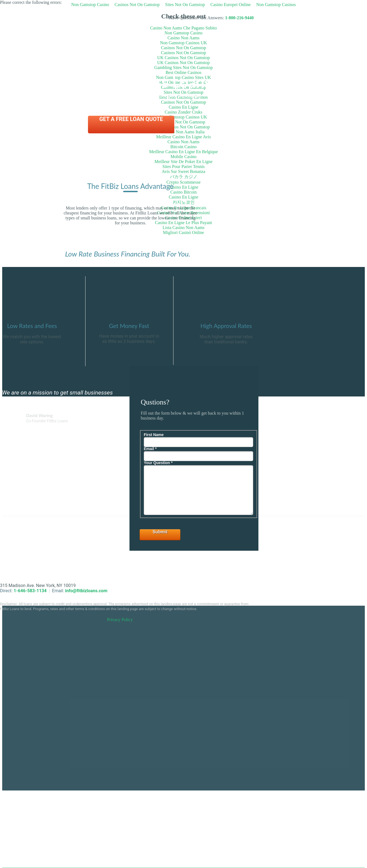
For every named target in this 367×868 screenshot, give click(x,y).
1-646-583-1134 (30, 591)
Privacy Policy (120, 620)
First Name (154, 435)
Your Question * (158, 463)
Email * (150, 449)
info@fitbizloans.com (86, 591)
